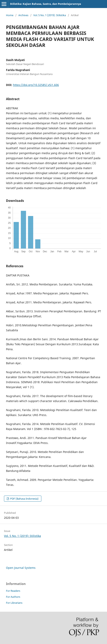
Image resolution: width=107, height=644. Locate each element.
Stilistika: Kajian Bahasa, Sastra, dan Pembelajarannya (46, 4)
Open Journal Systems (21, 568)
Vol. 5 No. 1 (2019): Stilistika (50, 15)
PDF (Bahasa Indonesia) (24, 499)
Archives (23, 15)
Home (10, 15)
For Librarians (14, 603)
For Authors (13, 597)
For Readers (13, 591)
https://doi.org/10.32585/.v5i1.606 (36, 85)
